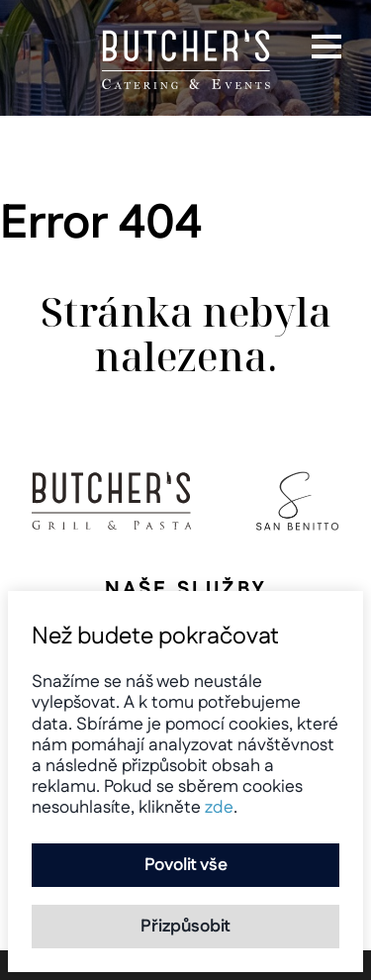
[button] (326, 47)
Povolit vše (186, 865)
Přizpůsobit (185, 926)
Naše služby (185, 589)
